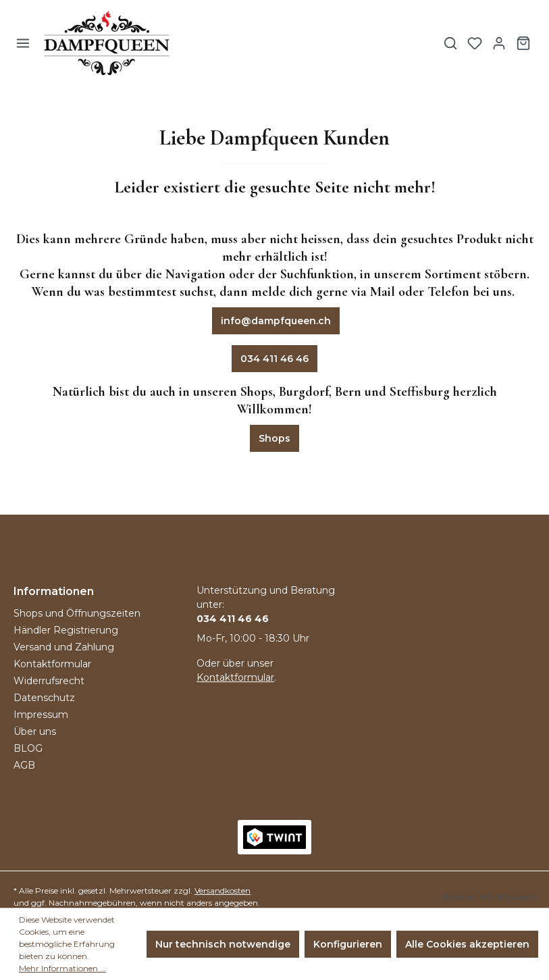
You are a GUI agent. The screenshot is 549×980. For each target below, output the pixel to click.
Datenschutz (44, 698)
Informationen (54, 591)
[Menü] (23, 43)
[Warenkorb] (523, 43)
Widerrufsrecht (49, 681)
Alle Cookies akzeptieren (467, 944)
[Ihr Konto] (499, 43)
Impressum (41, 715)
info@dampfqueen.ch (276, 321)
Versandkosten (223, 891)
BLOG (28, 748)
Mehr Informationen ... (62, 968)
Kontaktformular (52, 664)
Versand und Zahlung (64, 647)
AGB (24, 765)
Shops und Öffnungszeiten (77, 613)
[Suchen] (450, 43)
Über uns (35, 731)
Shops (274, 438)
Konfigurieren (348, 944)
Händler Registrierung (66, 630)
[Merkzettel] (475, 43)
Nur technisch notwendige (223, 944)
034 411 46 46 (274, 359)
